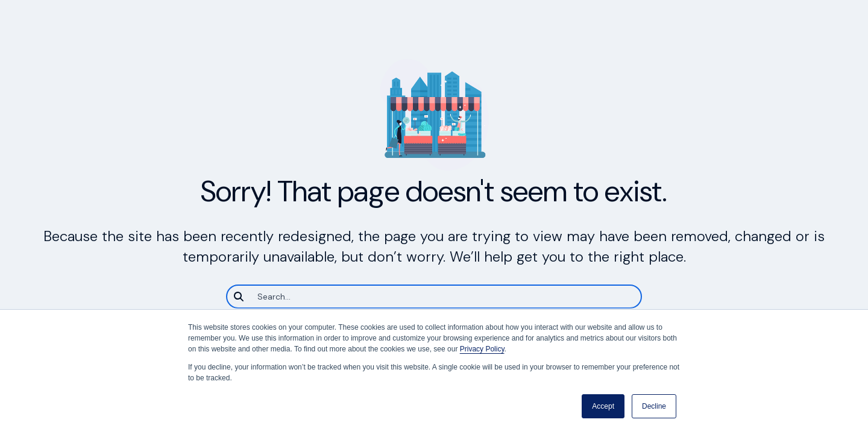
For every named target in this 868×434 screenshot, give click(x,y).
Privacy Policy (482, 349)
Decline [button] (654, 406)
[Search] (434, 297)
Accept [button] (603, 406)
